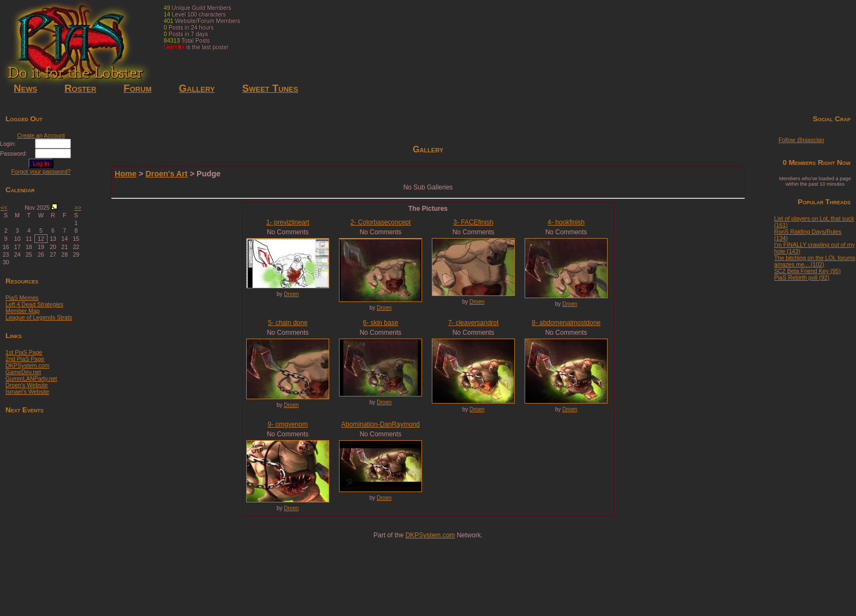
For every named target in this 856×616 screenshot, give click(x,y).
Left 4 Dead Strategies (34, 304)
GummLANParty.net (31, 378)
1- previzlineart (288, 222)
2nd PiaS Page (25, 359)
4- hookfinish (566, 222)
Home (126, 174)
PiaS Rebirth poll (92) (802, 277)
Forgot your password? (41, 171)
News (25, 88)
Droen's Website (27, 385)
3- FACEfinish (473, 222)
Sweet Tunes (271, 88)
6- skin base (381, 323)
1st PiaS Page (24, 352)
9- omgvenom (287, 424)
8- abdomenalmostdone (566, 323)
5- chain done (288, 323)
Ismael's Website (27, 392)
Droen (291, 294)
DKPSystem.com (28, 365)
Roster (80, 88)
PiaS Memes (22, 298)
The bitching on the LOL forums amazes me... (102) (815, 261)
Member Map (23, 311)
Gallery (197, 88)
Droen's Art (166, 174)
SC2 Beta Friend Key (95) (807, 271)
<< (4, 208)
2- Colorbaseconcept (381, 222)
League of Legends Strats (39, 317)
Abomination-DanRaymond (381, 424)
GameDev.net (23, 372)
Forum (137, 88)
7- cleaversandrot (474, 323)
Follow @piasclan (801, 140)
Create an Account (41, 135)
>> (78, 208)
